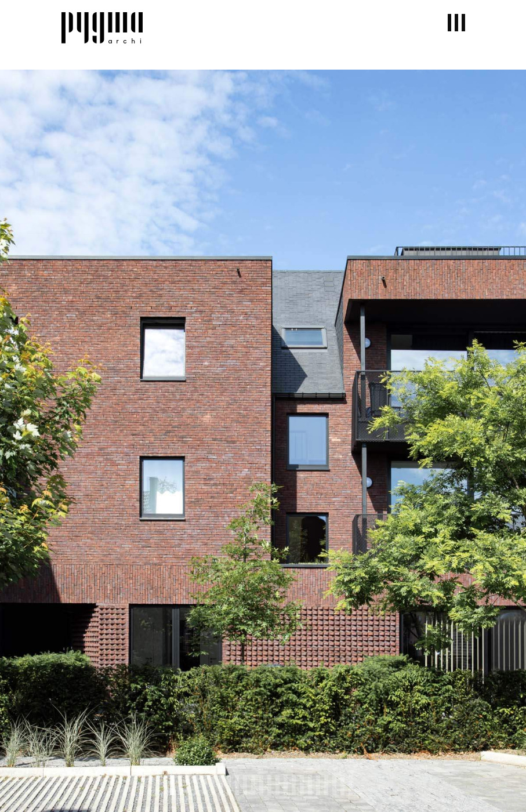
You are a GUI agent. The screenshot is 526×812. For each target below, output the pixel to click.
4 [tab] (196, 785)
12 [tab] (261, 785)
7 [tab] (221, 785)
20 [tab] (326, 785)
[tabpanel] (263, 441)
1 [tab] (172, 785)
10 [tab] (245, 785)
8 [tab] (229, 785)
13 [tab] (269, 785)
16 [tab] (294, 785)
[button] (456, 23)
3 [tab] (188, 785)
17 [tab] (302, 785)
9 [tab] (237, 785)
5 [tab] (204, 785)
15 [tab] (286, 785)
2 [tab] (180, 785)
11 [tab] (253, 785)
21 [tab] (334, 785)
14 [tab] (277, 785)
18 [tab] (310, 785)
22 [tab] (342, 785)
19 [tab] (318, 785)
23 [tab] (351, 785)
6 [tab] (213, 785)
